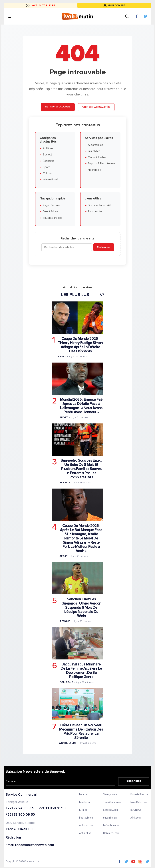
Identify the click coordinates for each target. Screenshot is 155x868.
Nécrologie (94, 170)
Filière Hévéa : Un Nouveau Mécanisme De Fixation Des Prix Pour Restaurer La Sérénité (81, 731)
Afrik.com (136, 818)
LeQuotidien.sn (111, 826)
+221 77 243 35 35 (20, 808)
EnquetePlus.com (140, 795)
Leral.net (84, 795)
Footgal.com (86, 818)
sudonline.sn (110, 818)
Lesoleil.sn (85, 802)
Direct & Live (50, 212)
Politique (48, 148)
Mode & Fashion (97, 157)
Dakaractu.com (111, 833)
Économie (49, 161)
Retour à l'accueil (58, 107)
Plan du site (95, 212)
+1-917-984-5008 (19, 829)
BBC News (136, 810)
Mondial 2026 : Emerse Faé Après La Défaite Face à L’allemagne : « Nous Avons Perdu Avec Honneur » (81, 406)
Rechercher (103, 247)
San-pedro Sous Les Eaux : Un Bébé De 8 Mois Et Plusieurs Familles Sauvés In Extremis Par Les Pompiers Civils (81, 469)
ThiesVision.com (112, 802)
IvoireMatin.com (139, 802)
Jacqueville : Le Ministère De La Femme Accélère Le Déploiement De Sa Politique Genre (81, 671)
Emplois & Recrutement (102, 164)
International (50, 180)
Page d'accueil (52, 205)
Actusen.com (86, 826)
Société (47, 155)
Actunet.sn (85, 833)
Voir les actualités (96, 107)
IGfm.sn (83, 810)
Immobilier (94, 151)
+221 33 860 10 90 (51, 808)
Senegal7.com (111, 810)
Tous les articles (52, 218)
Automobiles (95, 145)
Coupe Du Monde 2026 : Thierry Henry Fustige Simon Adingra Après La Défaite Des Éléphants (80, 345)
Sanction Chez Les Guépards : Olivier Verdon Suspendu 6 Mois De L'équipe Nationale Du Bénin (81, 608)
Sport (46, 167)
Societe (65, 482)
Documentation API (99, 205)
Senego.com (110, 795)
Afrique (65, 621)
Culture (47, 173)
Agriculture (67, 743)
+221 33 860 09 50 (20, 815)
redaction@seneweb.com (35, 845)
